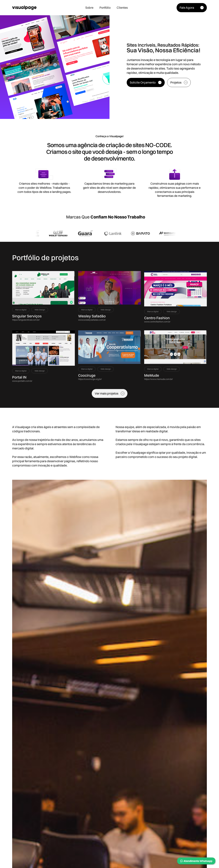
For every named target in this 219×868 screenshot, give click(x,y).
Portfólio (105, 8)
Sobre (89, 8)
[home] (24, 8)
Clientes (122, 8)
